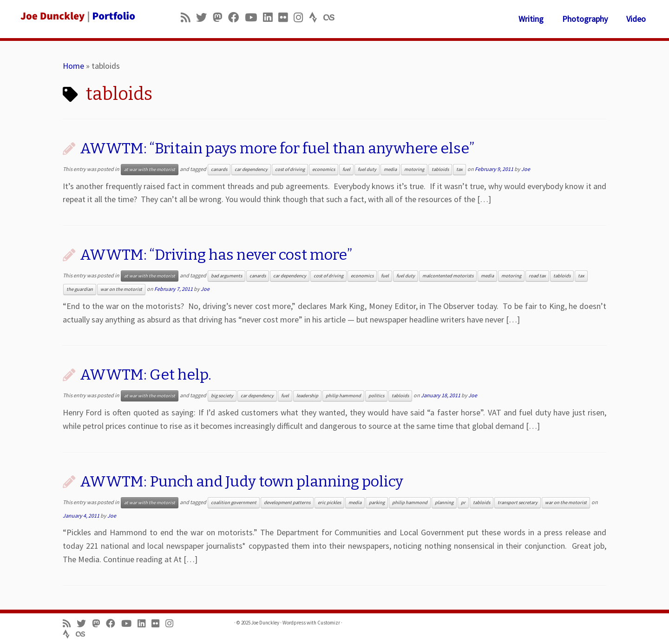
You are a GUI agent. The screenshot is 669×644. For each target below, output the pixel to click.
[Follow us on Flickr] (286, 17)
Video (636, 19)
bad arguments (226, 276)
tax (459, 169)
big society (222, 396)
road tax (537, 276)
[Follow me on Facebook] (236, 17)
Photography (585, 19)
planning (444, 503)
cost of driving (290, 169)
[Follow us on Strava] (316, 17)
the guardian (80, 289)
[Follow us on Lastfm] (332, 17)
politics (376, 396)
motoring (414, 169)
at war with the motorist (150, 169)
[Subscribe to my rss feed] (188, 17)
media (390, 169)
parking (377, 503)
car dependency (251, 169)
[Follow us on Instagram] (301, 17)
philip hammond (343, 396)
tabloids (440, 169)
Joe (526, 169)
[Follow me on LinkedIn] (271, 17)
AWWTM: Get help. (146, 375)
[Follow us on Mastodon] (220, 17)
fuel (346, 169)
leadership (307, 396)
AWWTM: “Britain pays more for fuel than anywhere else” (277, 148)
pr (463, 503)
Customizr (329, 623)
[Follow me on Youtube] (254, 17)
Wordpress (294, 623)
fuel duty (367, 169)
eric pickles (329, 503)
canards (219, 169)
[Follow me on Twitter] (204, 17)
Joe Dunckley (265, 623)
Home (73, 66)
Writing (531, 19)
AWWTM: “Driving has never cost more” (216, 255)
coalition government (234, 503)
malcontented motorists (448, 276)
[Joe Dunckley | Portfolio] (77, 16)
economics (324, 169)
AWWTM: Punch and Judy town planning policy (242, 481)
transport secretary (518, 503)
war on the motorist (121, 289)
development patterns (287, 503)
